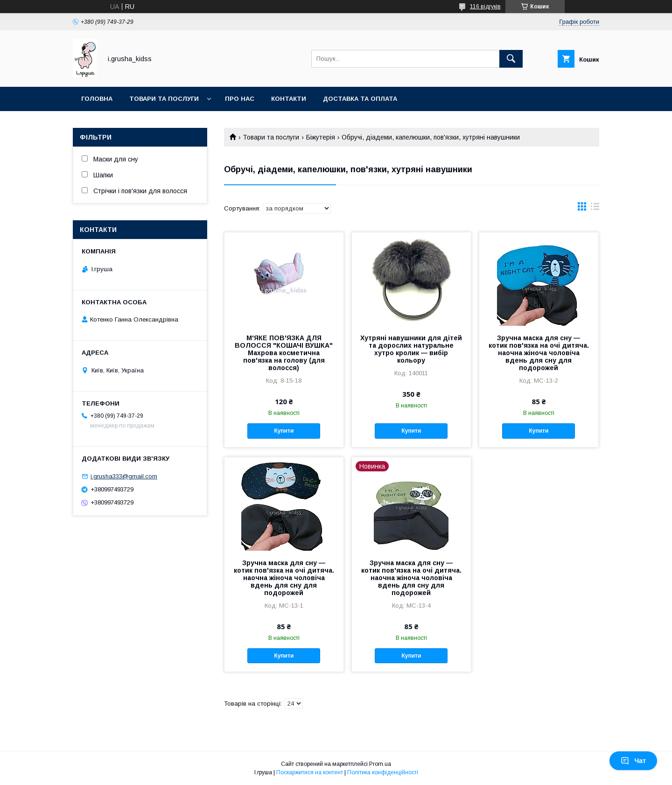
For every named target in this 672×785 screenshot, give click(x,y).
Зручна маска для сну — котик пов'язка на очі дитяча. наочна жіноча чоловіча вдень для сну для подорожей (539, 353)
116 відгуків (485, 7)
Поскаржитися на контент (310, 772)
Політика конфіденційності (383, 772)
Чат (633, 761)
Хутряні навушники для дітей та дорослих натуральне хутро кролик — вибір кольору (411, 349)
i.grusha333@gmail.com (124, 476)
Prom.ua (380, 764)
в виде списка (595, 209)
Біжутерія (321, 137)
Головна (97, 99)
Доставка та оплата (360, 99)
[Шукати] (511, 59)
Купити (284, 431)
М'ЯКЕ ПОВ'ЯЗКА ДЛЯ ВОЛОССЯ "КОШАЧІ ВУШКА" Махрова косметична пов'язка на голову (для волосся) (284, 353)
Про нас (240, 99)
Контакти (289, 99)
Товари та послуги (164, 99)
